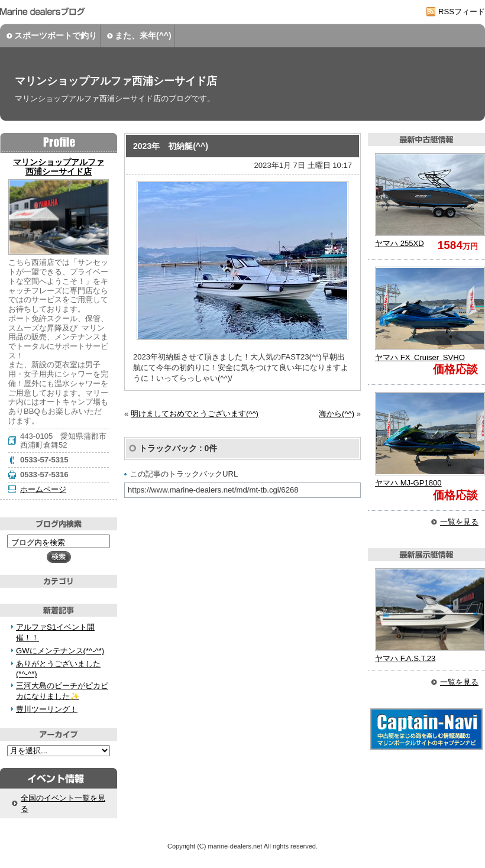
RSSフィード (462, 12)
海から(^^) (337, 414)
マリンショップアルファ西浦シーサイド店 (116, 81)
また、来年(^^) (143, 35)
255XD (400, 243)
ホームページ (43, 489)
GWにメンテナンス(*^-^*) (60, 651)
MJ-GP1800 (408, 483)
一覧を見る (459, 522)
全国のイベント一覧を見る (63, 803)
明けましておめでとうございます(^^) (195, 414)
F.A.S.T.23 (405, 658)
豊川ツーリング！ (47, 709)
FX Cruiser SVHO (420, 357)
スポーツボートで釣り (56, 35)
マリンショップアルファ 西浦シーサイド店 (59, 167)
